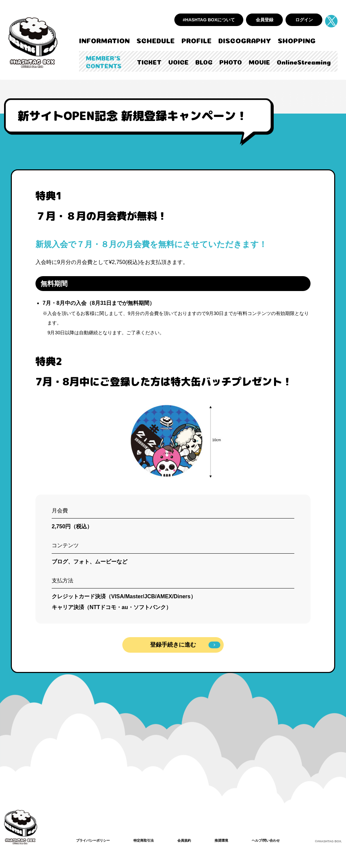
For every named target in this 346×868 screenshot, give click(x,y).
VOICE (178, 62)
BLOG (204, 62)
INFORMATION (104, 40)
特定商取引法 (152, 840)
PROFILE (196, 40)
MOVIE (259, 62)
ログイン (304, 20)
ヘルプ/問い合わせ (285, 840)
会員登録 (265, 20)
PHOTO (231, 62)
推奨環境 (236, 840)
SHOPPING (297, 40)
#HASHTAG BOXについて (209, 20)
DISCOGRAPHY (245, 40)
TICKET (149, 62)
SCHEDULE (156, 40)
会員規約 (196, 840)
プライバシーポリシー (96, 840)
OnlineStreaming (304, 62)
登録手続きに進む (185, 645)
